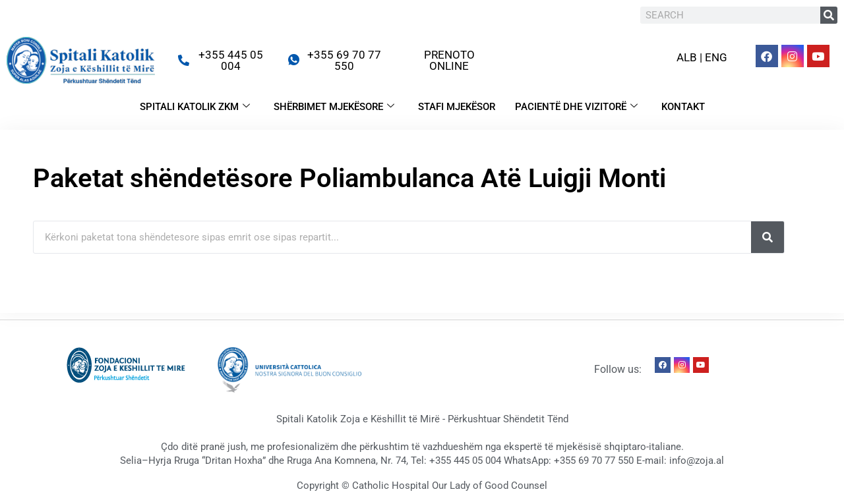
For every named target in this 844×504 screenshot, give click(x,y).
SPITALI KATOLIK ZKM (195, 107)
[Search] (829, 15)
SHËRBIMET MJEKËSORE (334, 107)
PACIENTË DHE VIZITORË (576, 107)
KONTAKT (683, 107)
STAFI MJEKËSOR (457, 107)
